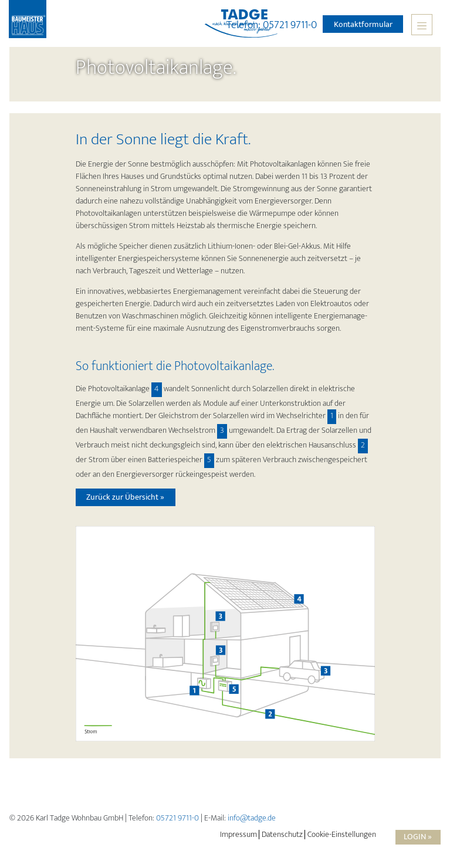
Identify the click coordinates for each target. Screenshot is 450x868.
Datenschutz (282, 835)
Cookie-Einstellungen (342, 835)
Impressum (238, 835)
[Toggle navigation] (422, 25)
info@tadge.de (252, 818)
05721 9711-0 (177, 818)
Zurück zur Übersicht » (125, 497)
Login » (418, 837)
